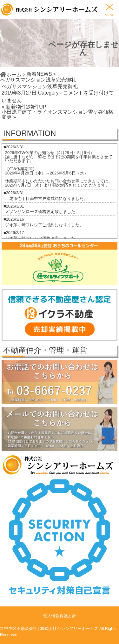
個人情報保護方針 (60, 616)
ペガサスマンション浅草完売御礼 (40, 86)
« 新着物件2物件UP (24, 107)
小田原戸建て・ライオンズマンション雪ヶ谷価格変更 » (57, 114)
